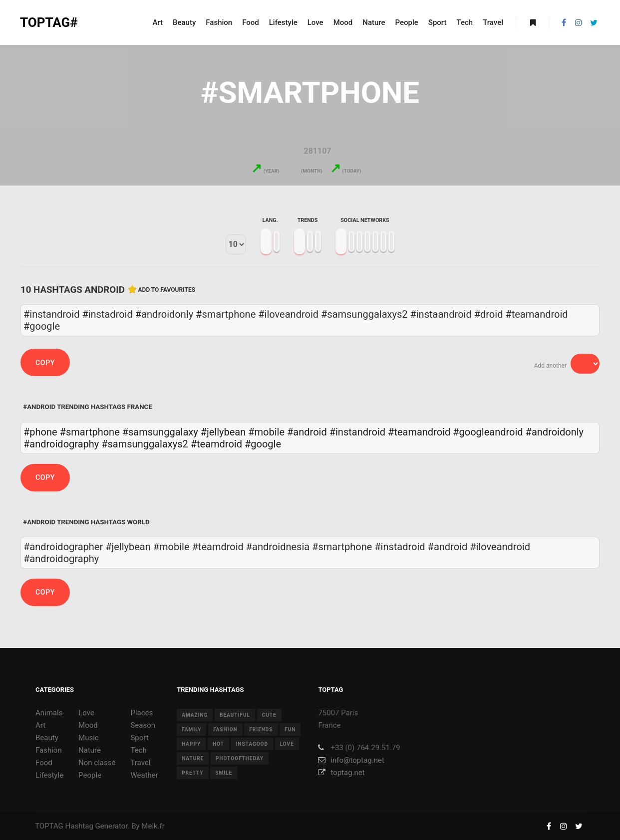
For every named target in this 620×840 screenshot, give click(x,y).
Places (142, 713)
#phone (40, 432)
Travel (140, 763)
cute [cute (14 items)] (269, 715)
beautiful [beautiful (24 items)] (235, 715)
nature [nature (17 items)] (193, 758)
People (90, 775)
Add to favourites (167, 290)
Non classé (97, 763)
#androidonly (555, 432)
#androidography (61, 444)
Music (89, 738)
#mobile (266, 432)
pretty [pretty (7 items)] (192, 773)
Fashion (49, 750)
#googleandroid (488, 432)
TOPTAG (49, 826)
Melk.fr (153, 826)
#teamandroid (419, 432)
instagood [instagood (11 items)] (252, 744)
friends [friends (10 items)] (261, 730)
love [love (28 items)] (287, 744)
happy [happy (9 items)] (191, 744)
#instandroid (357, 432)
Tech (138, 750)
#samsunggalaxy (160, 432)
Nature (90, 750)
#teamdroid (216, 444)
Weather (144, 775)
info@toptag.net (351, 760)
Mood (88, 725)
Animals (49, 713)
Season (143, 725)
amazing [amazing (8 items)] (195, 715)
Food (44, 763)
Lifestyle (49, 775)
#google (263, 444)
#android (307, 432)
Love (86, 713)
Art (40, 725)
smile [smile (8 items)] (224, 773)
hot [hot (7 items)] (218, 744)
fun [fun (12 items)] (290, 730)
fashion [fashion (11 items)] (225, 730)
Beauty (47, 738)
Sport (139, 738)
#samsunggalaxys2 (145, 444)
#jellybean (223, 432)
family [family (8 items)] (191, 730)
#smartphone (90, 432)
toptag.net (341, 773)
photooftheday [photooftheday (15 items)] (240, 758)
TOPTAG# (49, 22)
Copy (45, 363)
